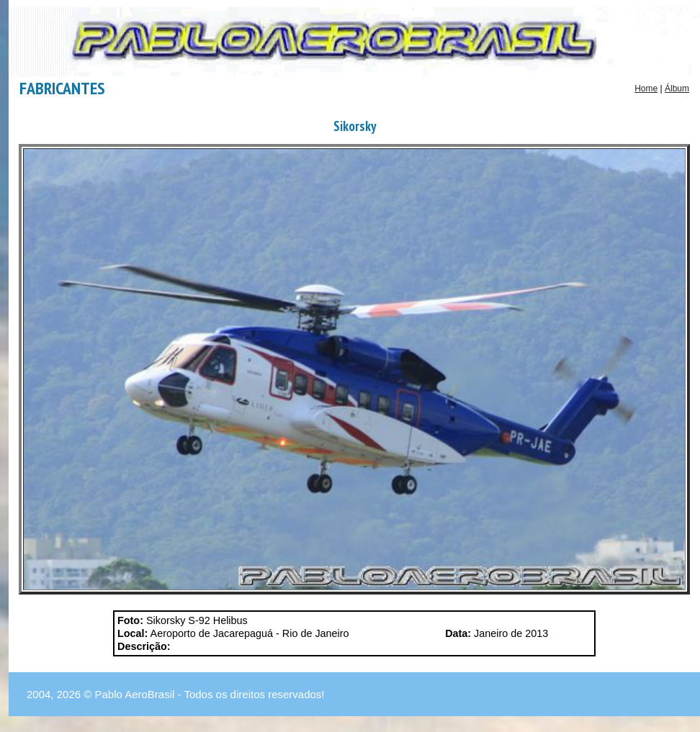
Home (646, 89)
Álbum (677, 89)
